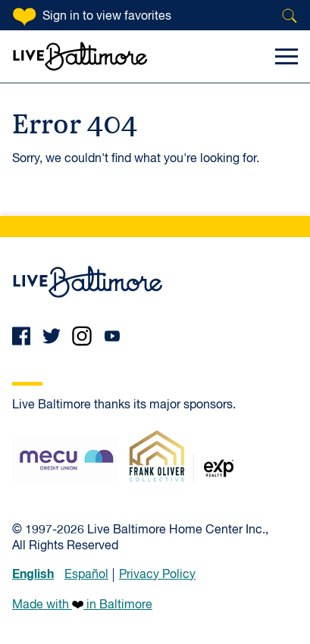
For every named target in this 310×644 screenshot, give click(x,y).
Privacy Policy (157, 575)
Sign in (107, 17)
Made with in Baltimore (82, 605)
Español (86, 575)
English (33, 574)
